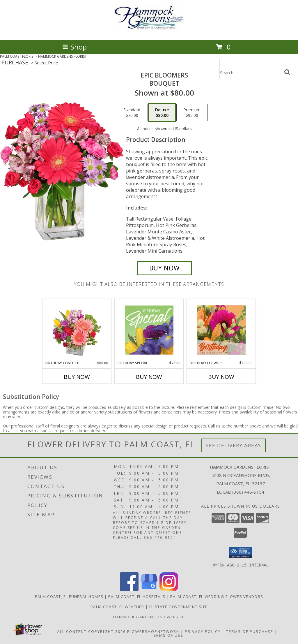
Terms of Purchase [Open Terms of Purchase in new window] (250, 631)
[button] (241, 552)
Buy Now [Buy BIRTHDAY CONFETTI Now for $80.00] (77, 377)
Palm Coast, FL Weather (117, 606)
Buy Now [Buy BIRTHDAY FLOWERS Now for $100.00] (221, 377)
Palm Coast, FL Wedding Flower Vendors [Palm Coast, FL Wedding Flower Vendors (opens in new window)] (217, 596)
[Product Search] (251, 73)
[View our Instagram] (169, 589)
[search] (287, 72)
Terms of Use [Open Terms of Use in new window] (167, 635)
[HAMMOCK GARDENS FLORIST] (149, 31)
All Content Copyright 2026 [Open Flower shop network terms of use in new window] (91, 631)
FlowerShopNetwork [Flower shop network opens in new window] (153, 631)
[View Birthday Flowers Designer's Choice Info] (221, 330)
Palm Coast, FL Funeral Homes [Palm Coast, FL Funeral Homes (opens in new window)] (69, 596)
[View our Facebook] (129, 589)
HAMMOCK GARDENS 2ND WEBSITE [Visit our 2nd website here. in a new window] (149, 617)
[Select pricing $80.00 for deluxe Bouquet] (162, 112)
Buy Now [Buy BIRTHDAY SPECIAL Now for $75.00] (149, 377)
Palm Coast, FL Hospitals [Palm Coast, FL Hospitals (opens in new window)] (137, 596)
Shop (74, 47)
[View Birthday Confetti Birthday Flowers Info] (77, 330)
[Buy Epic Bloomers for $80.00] (164, 268)
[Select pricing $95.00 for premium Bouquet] (192, 112)
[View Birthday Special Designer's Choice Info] (149, 330)
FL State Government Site (178, 606)
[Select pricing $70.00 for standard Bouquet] (132, 112)
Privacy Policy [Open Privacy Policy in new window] (203, 631)
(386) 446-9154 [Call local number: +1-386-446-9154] (248, 492)
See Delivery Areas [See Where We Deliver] (234, 445)
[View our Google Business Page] (149, 589)
